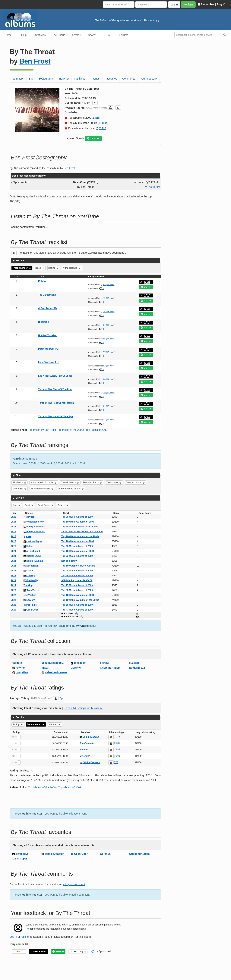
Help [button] (24, 36)
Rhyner (20, 668)
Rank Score (46, 505)
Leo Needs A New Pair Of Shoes (55, 376)
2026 (13, 517)
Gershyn (76, 668)
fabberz (17, 663)
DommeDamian (33, 561)
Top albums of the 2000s (43, 787)
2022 (13, 595)
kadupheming (32, 556)
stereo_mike (30, 605)
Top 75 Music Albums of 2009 (77, 585)
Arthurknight (32, 551)
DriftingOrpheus (91, 762)
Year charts (114, 482)
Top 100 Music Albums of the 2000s (80, 536)
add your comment (74, 884)
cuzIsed (134, 663)
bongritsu (22, 672)
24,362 (118, 743)
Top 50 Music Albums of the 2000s (80, 527)
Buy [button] (108, 36)
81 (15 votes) (109, 284)
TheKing (28, 585)
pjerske (27, 536)
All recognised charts (71, 489)
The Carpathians (47, 295)
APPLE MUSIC (145, 282)
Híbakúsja (44, 322)
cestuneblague (33, 541)
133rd (96, 118)
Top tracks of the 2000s (71, 430)
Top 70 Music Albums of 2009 (77, 517)
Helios (28, 546)
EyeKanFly (31, 580)
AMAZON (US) (78, 951)
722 (116, 762)
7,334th (101, 128)
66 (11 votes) (109, 339)
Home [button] (8, 35)
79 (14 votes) (109, 298)
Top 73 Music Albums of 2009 (77, 556)
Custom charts (135, 482)
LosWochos (30, 595)
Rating (54, 268)
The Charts (59, 35)
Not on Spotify (69, 561)
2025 (13, 532)
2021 (13, 605)
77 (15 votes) (109, 352)
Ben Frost (35, 61)
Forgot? (221, 4)
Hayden (29, 517)
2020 (13, 610)
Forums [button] (124, 36)
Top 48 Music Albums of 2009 (77, 571)
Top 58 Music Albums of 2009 (77, 590)
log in (25, 814)
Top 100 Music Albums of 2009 (78, 522)
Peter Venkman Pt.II (49, 362)
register (37, 814)
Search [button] (92, 36)
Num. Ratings (72, 268)
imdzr (45, 668)
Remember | (207, 4)
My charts (20, 489)
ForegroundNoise (34, 527)
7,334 (117, 737)
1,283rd (103, 123)
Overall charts (70, 482)
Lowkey (29, 576)
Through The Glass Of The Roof (55, 389)
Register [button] (188, 5)
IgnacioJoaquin (55, 854)
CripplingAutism (110, 668)
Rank (29, 505)
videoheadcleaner (35, 522)
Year (17, 505)
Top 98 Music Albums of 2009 (77, 546)
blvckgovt (80, 663)
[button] (95, 103)
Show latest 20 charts (44, 482)
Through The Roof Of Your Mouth (56, 403)
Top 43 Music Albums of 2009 (77, 610)
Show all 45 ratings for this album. (84, 708)
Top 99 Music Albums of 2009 (77, 576)
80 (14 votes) (109, 379)
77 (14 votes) (109, 420)
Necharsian (31, 566)
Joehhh (84, 750)
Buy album (17, 944)
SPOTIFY (93, 138)
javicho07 (85, 756)
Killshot (42, 281)
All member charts (42, 489)
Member (55, 724)
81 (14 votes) (109, 325)
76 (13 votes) (109, 312)
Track (40, 268)
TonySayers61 (87, 743)
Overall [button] (76, 36)
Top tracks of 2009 (97, 430)
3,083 (117, 756)
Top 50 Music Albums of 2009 (77, 605)
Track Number (22, 268)
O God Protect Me (48, 308)
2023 (13, 590)
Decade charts (93, 482)
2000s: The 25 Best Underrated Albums (82, 532)
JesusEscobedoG (53, 663)
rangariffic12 (137, 668)
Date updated (36, 724)
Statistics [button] (40, 36)
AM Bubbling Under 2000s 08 (77, 580)
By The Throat (152, 187)
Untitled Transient (48, 335)
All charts (20, 482)
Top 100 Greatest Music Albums (78, 566)
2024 (13, 551)
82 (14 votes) (109, 366)
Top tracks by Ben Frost (42, 430)
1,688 (117, 750)
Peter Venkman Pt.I (48, 349)
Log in (13, 937)
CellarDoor (31, 610)
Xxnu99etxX (31, 590)
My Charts (82, 626)
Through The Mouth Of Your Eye (55, 416)
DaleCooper (20, 859)
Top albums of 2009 (70, 787)
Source (63, 505)
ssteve (28, 571)
